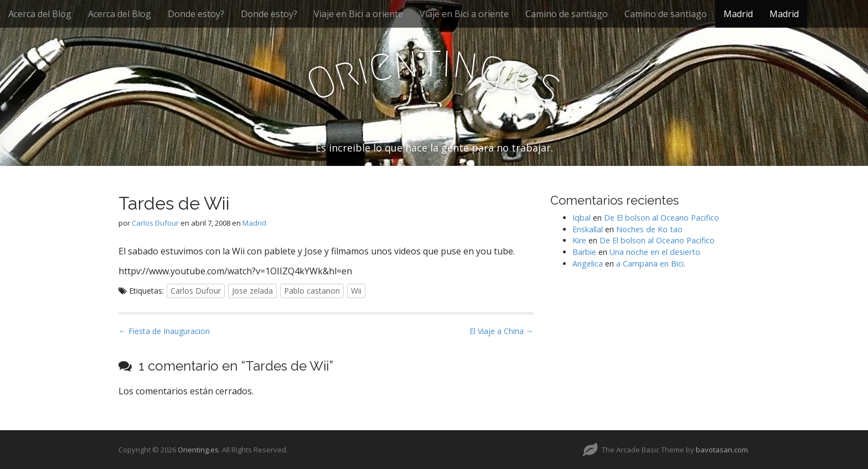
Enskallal (588, 229)
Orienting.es (198, 450)
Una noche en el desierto (655, 252)
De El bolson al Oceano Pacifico (662, 218)
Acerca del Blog (40, 14)
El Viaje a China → (502, 331)
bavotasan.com (722, 450)
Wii (356, 291)
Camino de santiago (567, 14)
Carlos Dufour (155, 223)
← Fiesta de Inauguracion (164, 331)
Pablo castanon (312, 291)
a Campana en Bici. (651, 264)
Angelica (588, 264)
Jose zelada (252, 291)
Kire (579, 240)
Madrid (738, 14)
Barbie (584, 252)
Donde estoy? (196, 14)
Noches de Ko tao (649, 229)
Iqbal (582, 218)
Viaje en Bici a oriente (358, 14)
